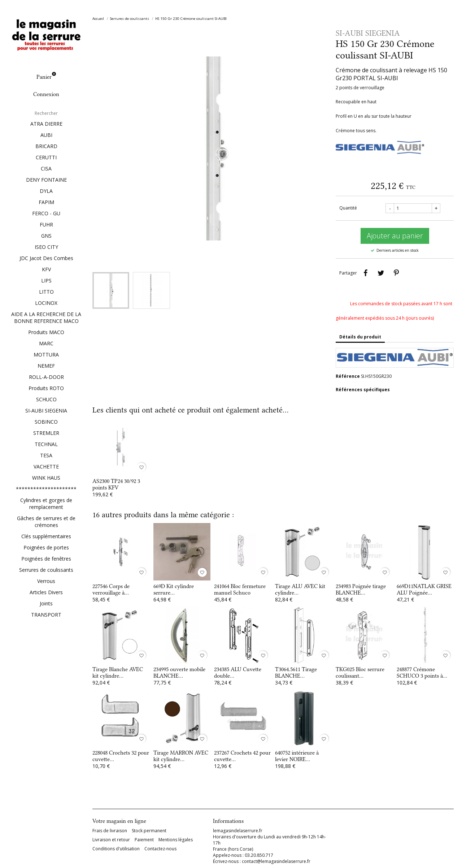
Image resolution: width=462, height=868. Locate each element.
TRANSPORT (46, 615)
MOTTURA (46, 355)
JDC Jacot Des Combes (46, 258)
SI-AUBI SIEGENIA (46, 411)
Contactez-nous (160, 849)
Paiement (144, 840)
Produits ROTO (46, 388)
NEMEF (46, 366)
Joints (46, 603)
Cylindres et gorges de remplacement (46, 504)
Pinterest (396, 273)
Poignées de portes (46, 547)
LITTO (46, 292)
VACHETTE (46, 467)
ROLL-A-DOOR (46, 377)
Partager (365, 273)
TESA (46, 455)
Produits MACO (46, 332)
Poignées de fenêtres (46, 559)
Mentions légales (176, 840)
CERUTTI (46, 157)
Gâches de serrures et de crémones (46, 522)
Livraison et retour (111, 840)
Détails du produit (360, 337)
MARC (46, 343)
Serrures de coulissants (46, 570)
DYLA (46, 191)
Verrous (46, 581)
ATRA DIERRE (46, 124)
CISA (46, 169)
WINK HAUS (46, 478)
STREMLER (46, 433)
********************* (46, 489)
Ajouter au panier (395, 236)
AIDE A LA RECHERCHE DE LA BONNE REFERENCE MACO (46, 318)
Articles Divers (46, 592)
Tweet (381, 273)
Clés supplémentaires (46, 536)
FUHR (46, 224)
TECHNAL (46, 444)
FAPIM (46, 202)
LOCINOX (46, 303)
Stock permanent (149, 831)
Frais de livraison (110, 831)
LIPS (46, 280)
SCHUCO (46, 399)
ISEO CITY (46, 247)
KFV (46, 269)
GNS (46, 236)
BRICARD (46, 146)
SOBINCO (46, 422)
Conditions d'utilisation (116, 849)
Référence (348, 376)
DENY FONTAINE (46, 180)
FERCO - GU (46, 213)
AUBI (46, 135)
